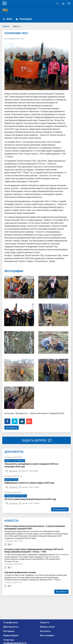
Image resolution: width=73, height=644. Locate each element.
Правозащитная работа (16, 496)
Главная (6, 26)
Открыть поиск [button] (57, 3)
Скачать (24, 471)
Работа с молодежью (15, 461)
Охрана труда (11, 480)
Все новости (12, 428)
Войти (8, 19)
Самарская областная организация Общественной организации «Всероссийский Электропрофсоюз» (34, 11)
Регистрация (24, 19)
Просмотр (11, 471)
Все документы (60, 509)
